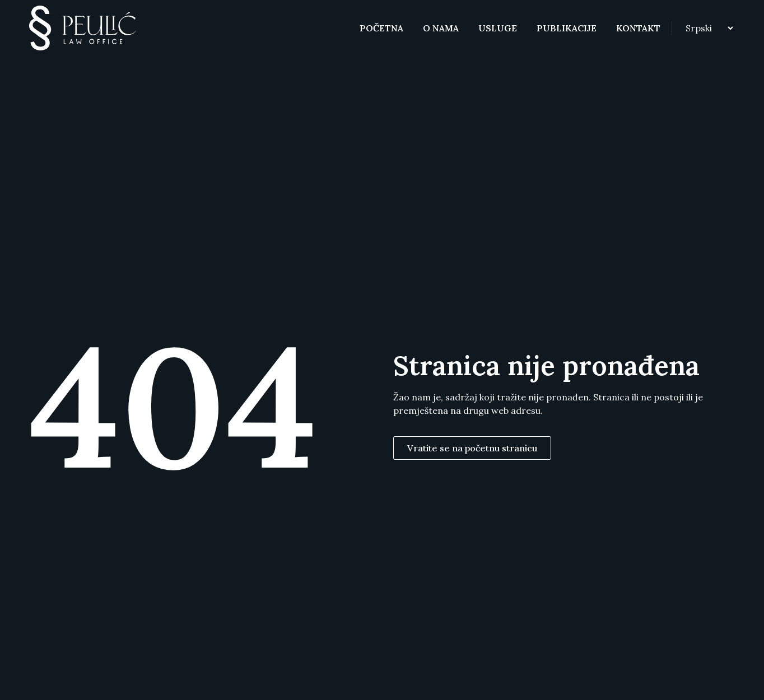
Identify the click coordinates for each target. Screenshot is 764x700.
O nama (441, 28)
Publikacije (567, 28)
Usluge (498, 28)
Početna (381, 28)
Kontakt (638, 28)
